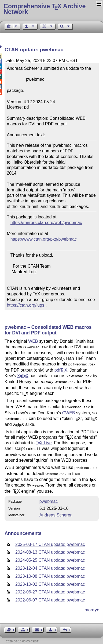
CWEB (69, 410)
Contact (42, 624)
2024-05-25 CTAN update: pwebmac (50, 554)
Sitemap (28, 624)
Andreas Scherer (56, 509)
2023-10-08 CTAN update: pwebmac (50, 570)
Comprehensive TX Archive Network (45, 9)
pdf (61, 369)
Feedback (70, 624)
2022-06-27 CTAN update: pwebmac (50, 586)
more (90, 604)
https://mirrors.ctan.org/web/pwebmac (46, 223)
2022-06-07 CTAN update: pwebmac (50, 594)
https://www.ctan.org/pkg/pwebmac (44, 239)
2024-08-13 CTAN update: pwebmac (50, 546)
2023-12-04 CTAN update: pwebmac (50, 562)
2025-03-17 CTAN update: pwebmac (50, 539)
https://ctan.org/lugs (25, 305)
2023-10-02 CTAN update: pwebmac (50, 578)
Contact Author (56, 624)
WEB (33, 341)
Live (44, 439)
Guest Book (14, 624)
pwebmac (49, 495)
